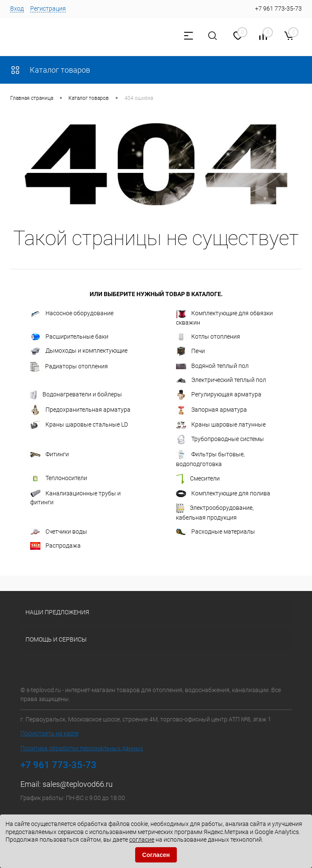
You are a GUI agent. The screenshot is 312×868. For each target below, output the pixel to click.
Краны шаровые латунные (221, 425)
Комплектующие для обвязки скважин (224, 318)
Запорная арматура (211, 410)
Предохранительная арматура (80, 410)
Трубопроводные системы (220, 439)
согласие (142, 840)
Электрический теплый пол (221, 380)
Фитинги (50, 455)
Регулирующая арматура (219, 395)
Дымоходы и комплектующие (79, 351)
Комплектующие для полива (223, 494)
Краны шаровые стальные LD (79, 425)
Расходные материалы (216, 532)
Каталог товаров (50, 70)
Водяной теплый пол (212, 366)
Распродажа (55, 546)
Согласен (156, 855)
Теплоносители (59, 478)
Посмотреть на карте (50, 733)
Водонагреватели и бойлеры (76, 395)
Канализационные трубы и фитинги (75, 498)
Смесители (198, 479)
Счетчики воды (59, 532)
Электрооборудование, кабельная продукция (215, 512)
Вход (17, 8)
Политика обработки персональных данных (82, 748)
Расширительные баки (69, 337)
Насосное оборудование (72, 313)
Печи (190, 351)
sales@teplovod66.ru (78, 784)
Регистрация (48, 8)
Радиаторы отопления (69, 367)
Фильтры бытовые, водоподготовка (210, 458)
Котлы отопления (208, 337)
